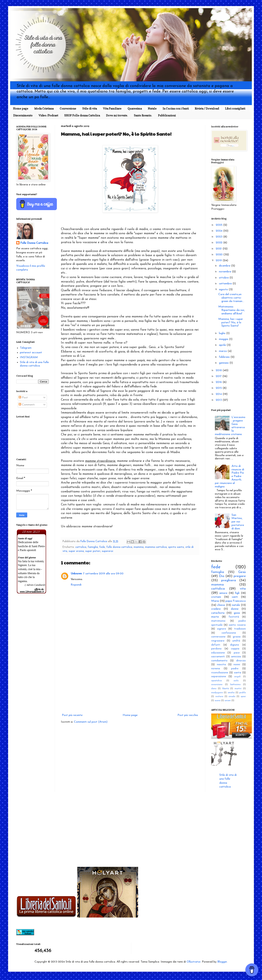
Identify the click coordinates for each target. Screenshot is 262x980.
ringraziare (218, 641)
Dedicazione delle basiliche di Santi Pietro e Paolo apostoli (31, 546)
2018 (219, 370)
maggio (224, 339)
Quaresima (135, 108)
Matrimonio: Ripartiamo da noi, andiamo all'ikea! (232, 310)
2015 (219, 388)
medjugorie (217, 693)
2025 (219, 225)
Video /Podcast (48, 115)
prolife (243, 693)
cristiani (216, 597)
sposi (243, 697)
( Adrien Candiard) (35, 585)
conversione (218, 637)
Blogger (222, 962)
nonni (237, 665)
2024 (219, 231)
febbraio (225, 357)
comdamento (219, 661)
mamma (139, 547)
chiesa (221, 605)
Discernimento (23, 115)
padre (235, 669)
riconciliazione (220, 673)
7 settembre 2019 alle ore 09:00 (103, 574)
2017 (219, 376)
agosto (224, 290)
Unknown (76, 574)
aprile (223, 345)
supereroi (107, 551)
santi (235, 597)
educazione (218, 653)
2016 (219, 382)
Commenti (27, 405)
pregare (240, 576)
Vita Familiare (112, 108)
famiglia (93, 547)
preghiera (229, 580)
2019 (219, 261)
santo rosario (237, 625)
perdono (216, 649)
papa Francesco (236, 601)
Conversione (68, 108)
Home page (21, 108)
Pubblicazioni (167, 115)
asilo (236, 681)
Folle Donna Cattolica (34, 243)
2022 (219, 243)
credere (216, 609)
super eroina (76, 551)
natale (236, 605)
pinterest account (31, 353)
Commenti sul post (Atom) (91, 722)
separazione (219, 677)
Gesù (242, 572)
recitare (219, 697)
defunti (216, 645)
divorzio (241, 661)
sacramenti (218, 657)
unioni (228, 701)
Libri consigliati (235, 108)
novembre (225, 272)
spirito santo (176, 547)
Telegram (26, 348)
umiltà (236, 641)
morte (215, 617)
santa (238, 673)
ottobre (224, 278)
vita (243, 589)
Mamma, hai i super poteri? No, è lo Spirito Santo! (231, 323)
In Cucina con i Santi (176, 108)
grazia (237, 637)
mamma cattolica (156, 547)
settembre (226, 284)
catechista (218, 613)
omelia (231, 693)
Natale (152, 108)
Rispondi (76, 585)
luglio (223, 333)
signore (222, 629)
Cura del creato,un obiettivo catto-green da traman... (231, 298)
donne (235, 609)
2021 (219, 249)
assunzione (217, 685)
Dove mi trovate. (117, 115)
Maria (215, 601)
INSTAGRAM (29, 357)
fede (102, 547)
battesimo (235, 685)
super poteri (93, 551)
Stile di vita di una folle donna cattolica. (34, 364)
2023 (219, 237)
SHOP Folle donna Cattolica (82, 115)
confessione (229, 633)
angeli (237, 677)
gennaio (224, 363)
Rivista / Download (207, 108)
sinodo (232, 697)
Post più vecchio (188, 715)
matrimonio (218, 621)
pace (237, 653)
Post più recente (72, 715)
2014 (219, 394)
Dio (222, 576)
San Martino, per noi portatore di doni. (238, 522)
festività (234, 617)
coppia (235, 649)
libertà (226, 689)
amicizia (236, 657)
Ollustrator (194, 962)
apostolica (217, 681)
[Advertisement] (130, 679)
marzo (223, 351)
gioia (237, 613)
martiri (238, 689)
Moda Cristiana (44, 108)
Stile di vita (90, 108)
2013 (219, 400)
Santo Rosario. (143, 115)
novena (216, 669)
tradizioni (240, 629)
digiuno (235, 645)
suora (218, 701)
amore (223, 593)
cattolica (81, 547)
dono (214, 689)
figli (237, 593)
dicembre (225, 266)
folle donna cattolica (119, 547)
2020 (220, 255)
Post (23, 398)
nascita (221, 665)
